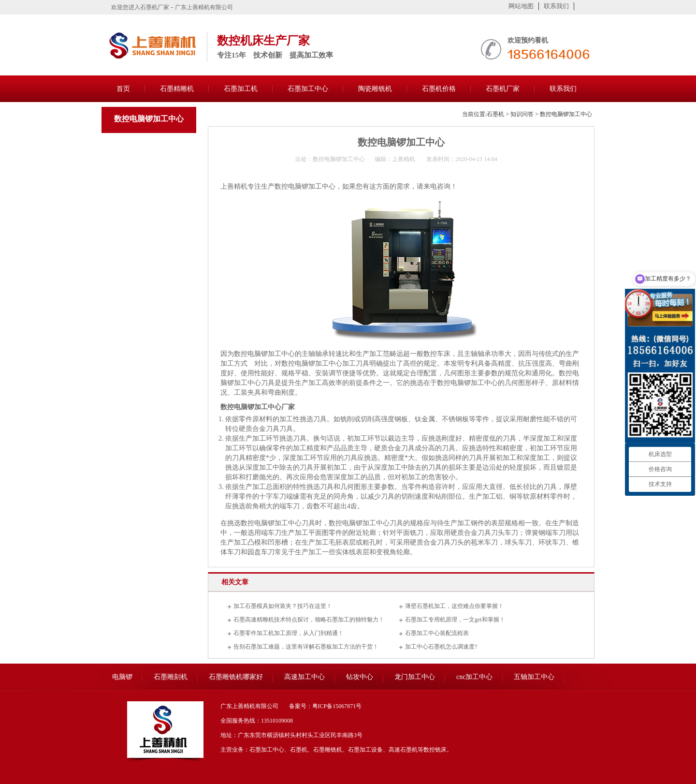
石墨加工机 (241, 89)
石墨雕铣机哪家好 (236, 677)
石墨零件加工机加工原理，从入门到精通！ (289, 633)
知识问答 (522, 114)
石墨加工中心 (308, 89)
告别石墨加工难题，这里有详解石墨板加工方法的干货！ (306, 647)
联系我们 (556, 6)
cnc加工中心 (474, 677)
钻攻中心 (360, 677)
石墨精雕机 (177, 89)
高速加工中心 (304, 677)
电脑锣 (122, 677)
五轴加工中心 (534, 677)
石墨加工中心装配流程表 (437, 633)
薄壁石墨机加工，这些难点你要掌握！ (454, 606)
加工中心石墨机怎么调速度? (441, 647)
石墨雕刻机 (171, 677)
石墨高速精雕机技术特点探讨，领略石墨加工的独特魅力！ (309, 620)
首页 (123, 89)
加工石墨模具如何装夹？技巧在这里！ (283, 606)
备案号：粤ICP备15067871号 (326, 706)
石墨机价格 (439, 89)
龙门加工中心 (415, 677)
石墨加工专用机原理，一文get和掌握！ (455, 620)
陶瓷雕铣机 (375, 89)
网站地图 (521, 6)
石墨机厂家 (503, 89)
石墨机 (495, 114)
